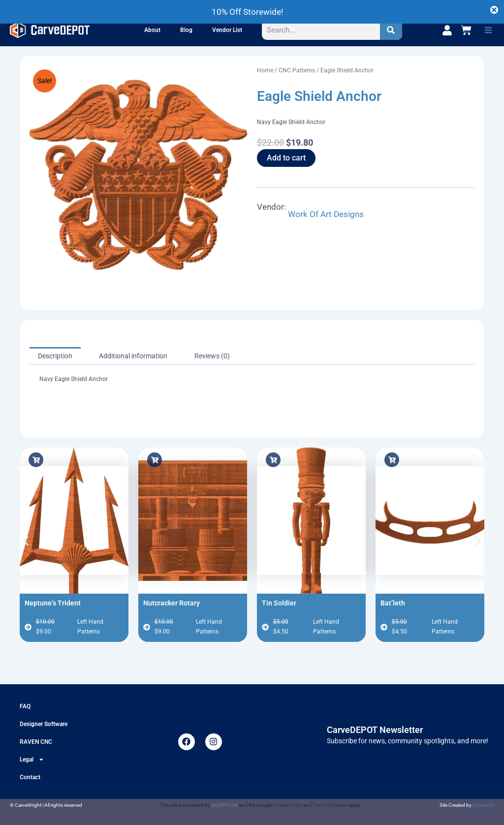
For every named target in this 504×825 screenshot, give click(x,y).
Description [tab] (55, 356)
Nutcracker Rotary (172, 603)
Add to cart (286, 158)
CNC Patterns (297, 70)
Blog (186, 30)
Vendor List (227, 30)
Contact (30, 777)
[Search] (391, 30)
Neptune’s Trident (53, 603)
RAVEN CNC (36, 742)
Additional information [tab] (133, 356)
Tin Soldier (279, 603)
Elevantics (483, 805)
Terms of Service (330, 805)
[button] (488, 30)
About (152, 30)
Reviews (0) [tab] (212, 356)
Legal (32, 760)
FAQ (25, 706)
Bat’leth (393, 603)
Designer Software (44, 724)
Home (265, 70)
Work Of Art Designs (326, 214)
